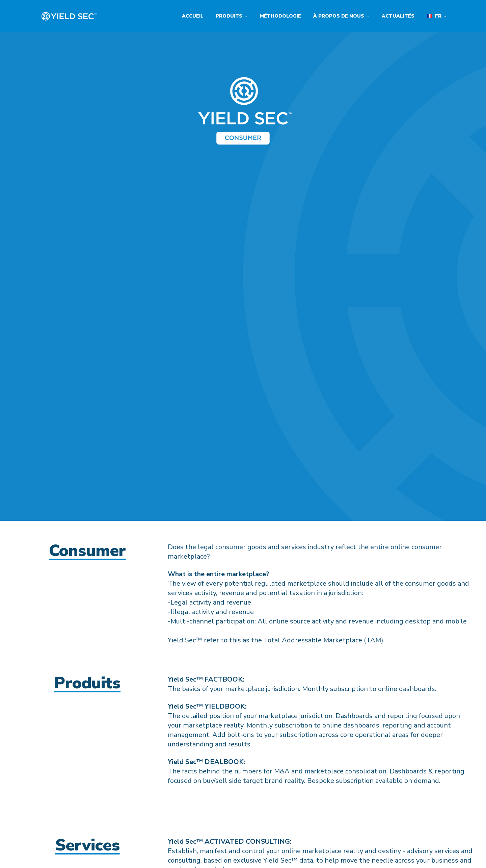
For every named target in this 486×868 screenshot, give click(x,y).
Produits (232, 16)
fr (437, 16)
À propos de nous (341, 16)
